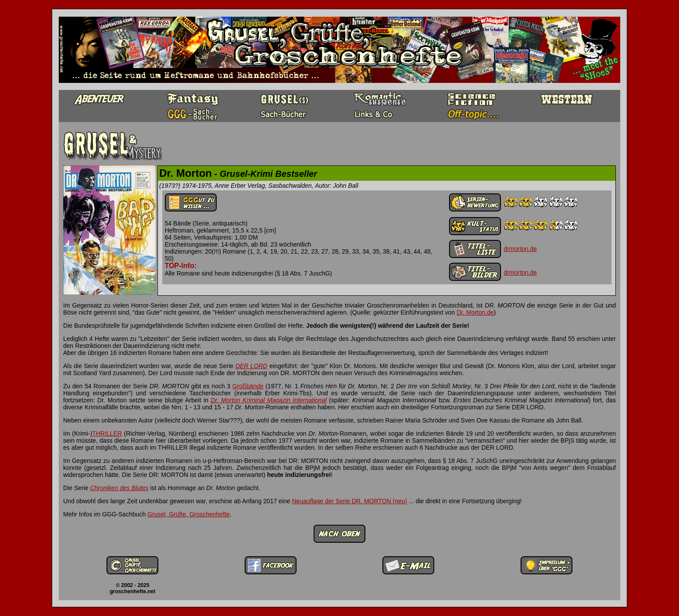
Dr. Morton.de (475, 312)
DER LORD (252, 366)
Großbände (248, 386)
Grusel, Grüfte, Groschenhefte (189, 514)
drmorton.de (520, 249)
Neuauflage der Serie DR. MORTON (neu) (349, 501)
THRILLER (107, 433)
